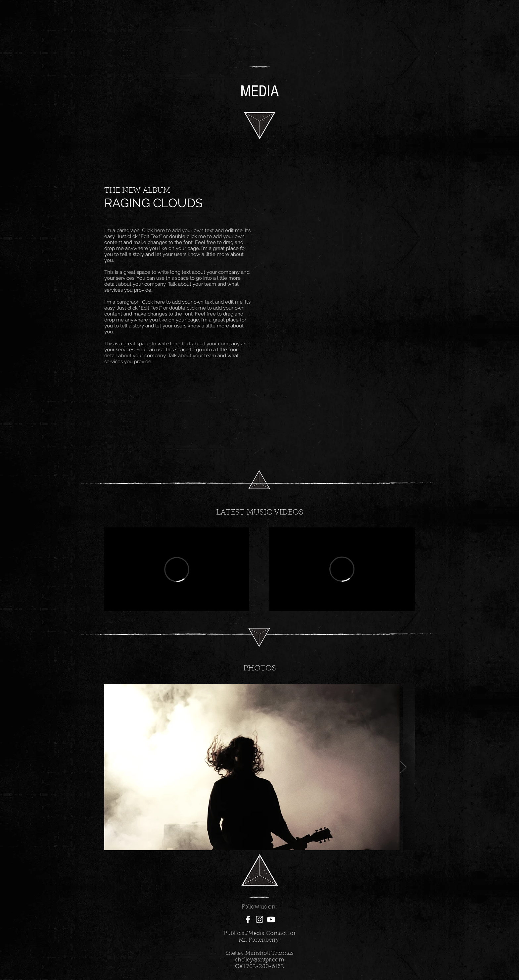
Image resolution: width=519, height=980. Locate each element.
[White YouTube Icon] (271, 919)
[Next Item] (403, 767)
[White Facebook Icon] (248, 919)
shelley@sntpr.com (260, 960)
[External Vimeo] (177, 569)
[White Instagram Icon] (259, 919)
